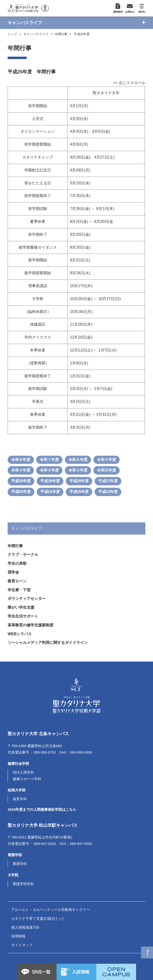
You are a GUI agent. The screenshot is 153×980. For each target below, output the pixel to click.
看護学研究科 (23, 884)
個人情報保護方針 (25, 927)
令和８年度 (21, 460)
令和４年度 (21, 470)
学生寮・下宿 (19, 590)
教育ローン (17, 581)
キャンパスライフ (36, 34)
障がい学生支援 (21, 607)
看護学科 (20, 864)
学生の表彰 (17, 563)
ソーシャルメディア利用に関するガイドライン (48, 643)
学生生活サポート (23, 616)
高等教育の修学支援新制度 (31, 625)
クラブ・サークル (23, 555)
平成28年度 (79, 481)
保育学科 (20, 799)
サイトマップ (22, 945)
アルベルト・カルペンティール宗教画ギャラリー (51, 910)
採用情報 (18, 936)
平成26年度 (21, 492)
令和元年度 (107, 470)
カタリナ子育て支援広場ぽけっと (38, 918)
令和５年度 (107, 460)
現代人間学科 (23, 772)
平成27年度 (108, 481)
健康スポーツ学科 (27, 779)
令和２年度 (78, 470)
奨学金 (13, 572)
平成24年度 (50, 492)
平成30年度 (21, 481)
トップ (12, 34)
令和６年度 (78, 460)
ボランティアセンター (27, 599)
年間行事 (61, 34)
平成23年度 (108, 492)
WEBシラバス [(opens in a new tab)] (20, 634)
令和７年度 (49, 460)
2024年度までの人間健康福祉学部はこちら (42, 809)
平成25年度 (82, 34)
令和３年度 (49, 470)
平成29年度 (50, 481)
